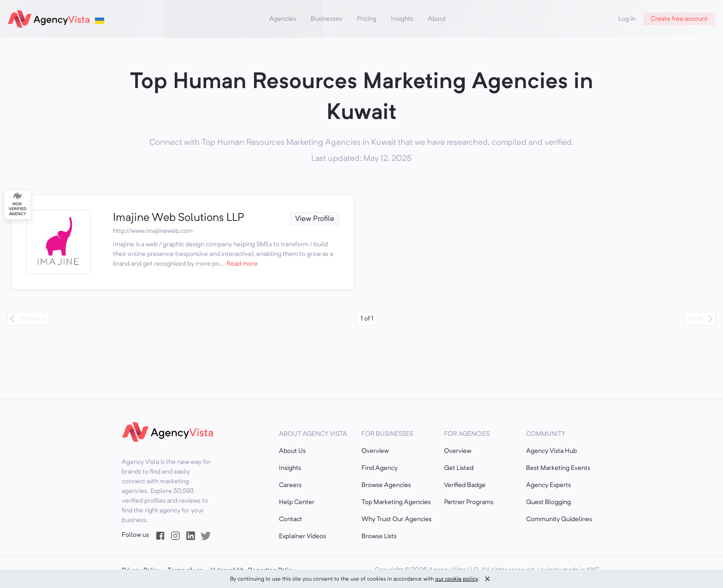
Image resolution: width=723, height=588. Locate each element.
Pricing (367, 19)
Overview (375, 451)
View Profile (315, 219)
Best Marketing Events (558, 468)
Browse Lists (379, 536)
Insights (402, 19)
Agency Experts (548, 485)
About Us (292, 451)
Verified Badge (465, 485)
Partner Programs (469, 502)
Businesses (326, 19)
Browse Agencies (386, 485)
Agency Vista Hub (551, 451)
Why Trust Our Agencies (397, 519)
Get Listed (459, 468)
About (437, 19)
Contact (290, 519)
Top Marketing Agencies (396, 502)
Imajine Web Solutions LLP (178, 218)
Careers (290, 485)
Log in (627, 19)
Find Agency (379, 468)
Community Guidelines (559, 519)
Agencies (283, 19)
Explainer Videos (302, 536)
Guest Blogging (548, 502)
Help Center (297, 502)
